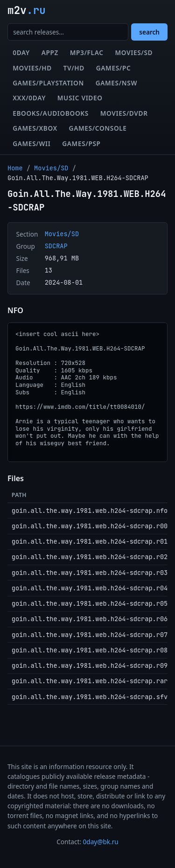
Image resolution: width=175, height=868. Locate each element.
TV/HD (74, 68)
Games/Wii (31, 143)
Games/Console (98, 128)
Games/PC (114, 68)
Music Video (80, 98)
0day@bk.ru (101, 842)
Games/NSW (116, 83)
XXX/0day (29, 98)
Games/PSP (81, 143)
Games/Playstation (48, 83)
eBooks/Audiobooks (51, 113)
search (149, 32)
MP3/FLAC (87, 52)
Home (15, 168)
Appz (50, 52)
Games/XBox (35, 128)
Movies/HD (32, 68)
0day (21, 52)
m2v (27, 10)
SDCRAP (56, 246)
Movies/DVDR (124, 113)
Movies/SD (134, 52)
